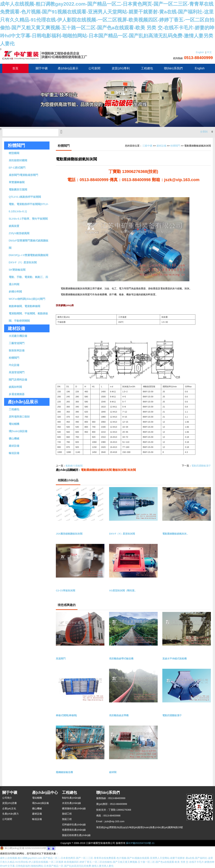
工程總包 (147, 68)
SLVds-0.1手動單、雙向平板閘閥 (28, 219)
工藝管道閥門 (17, 343)
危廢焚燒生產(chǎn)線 (74, 830)
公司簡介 (7, 798)
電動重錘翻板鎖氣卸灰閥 (96, 470)
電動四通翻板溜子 (201, 466)
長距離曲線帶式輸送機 (121, 659)
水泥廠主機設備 (18, 336)
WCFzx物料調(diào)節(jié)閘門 (27, 299)
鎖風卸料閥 (15, 387)
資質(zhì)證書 (10, 803)
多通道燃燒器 (17, 394)
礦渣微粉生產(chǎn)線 (74, 808)
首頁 (15, 68)
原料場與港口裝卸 (19, 417)
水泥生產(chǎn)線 (72, 803)
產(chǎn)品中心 (45, 792)
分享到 (204, 132)
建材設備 (14, 446)
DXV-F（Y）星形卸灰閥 (23, 262)
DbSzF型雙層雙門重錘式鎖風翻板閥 (29, 244)
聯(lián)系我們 (173, 68)
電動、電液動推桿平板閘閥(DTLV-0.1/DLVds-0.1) (29, 208)
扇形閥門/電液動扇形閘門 (24, 175)
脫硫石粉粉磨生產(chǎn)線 (76, 835)
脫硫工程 (67, 819)
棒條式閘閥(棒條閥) (66, 715)
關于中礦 (42, 68)
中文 (209, 52)
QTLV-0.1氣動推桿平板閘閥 (25, 197)
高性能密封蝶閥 (18, 160)
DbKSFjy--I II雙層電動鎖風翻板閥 (28, 255)
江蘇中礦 (147, 146)
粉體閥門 (16, 145)
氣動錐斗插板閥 (74, 466)
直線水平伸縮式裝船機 (174, 659)
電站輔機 (14, 424)
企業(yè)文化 (9, 808)
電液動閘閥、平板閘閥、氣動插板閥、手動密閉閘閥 (28, 317)
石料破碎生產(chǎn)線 (74, 825)
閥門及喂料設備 (18, 380)
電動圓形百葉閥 (18, 190)
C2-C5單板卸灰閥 (65, 591)
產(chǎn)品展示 (68, 68)
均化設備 (14, 365)
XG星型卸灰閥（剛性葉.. (122, 591)
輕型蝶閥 (14, 153)
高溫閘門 (61, 659)
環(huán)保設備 (18, 431)
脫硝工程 (67, 814)
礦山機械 (14, 438)
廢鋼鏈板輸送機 (64, 772)
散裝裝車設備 (17, 350)
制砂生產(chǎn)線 (72, 798)
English (200, 52)
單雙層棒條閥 (17, 182)
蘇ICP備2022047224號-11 (140, 843)
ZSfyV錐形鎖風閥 (19, 233)
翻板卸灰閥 (119, 470)
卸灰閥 (132, 470)
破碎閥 (113, 772)
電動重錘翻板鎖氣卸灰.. (175, 534)
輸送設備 (14, 453)
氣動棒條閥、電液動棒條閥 (24, 306)
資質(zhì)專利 (121, 68)
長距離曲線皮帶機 (119, 715)
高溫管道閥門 (17, 372)
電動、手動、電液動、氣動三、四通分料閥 (28, 281)
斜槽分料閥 (15, 292)
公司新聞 (94, 68)
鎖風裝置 (14, 226)
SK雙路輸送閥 (17, 270)
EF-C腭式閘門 (17, 168)
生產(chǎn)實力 (11, 814)
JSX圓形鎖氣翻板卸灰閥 (69, 534)
